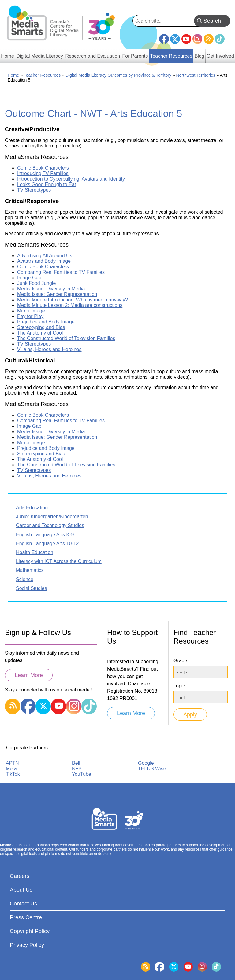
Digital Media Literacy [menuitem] (40, 56)
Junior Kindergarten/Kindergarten (52, 517)
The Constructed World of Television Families (66, 338)
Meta (11, 769)
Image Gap (29, 278)
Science (25, 579)
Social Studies (31, 588)
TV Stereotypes (34, 190)
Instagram (197, 39)
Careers (20, 876)
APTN (12, 763)
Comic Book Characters (43, 168)
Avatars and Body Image (44, 261)
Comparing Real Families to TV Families (61, 272)
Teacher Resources (42, 75)
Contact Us (23, 904)
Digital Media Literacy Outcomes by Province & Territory (118, 75)
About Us (21, 890)
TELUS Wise (152, 769)
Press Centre (26, 917)
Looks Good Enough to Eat (47, 184)
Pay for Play (30, 316)
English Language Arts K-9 (45, 535)
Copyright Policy (30, 931)
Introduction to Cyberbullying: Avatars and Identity (71, 179)
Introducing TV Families (43, 173)
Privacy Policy (27, 945)
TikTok (220, 39)
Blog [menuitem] (200, 56)
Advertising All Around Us (45, 256)
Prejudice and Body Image (46, 322)
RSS (209, 39)
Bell (76, 763)
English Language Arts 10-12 (47, 544)
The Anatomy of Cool (40, 333)
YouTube (186, 39)
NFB (77, 769)
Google (146, 763)
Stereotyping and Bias (41, 327)
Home (13, 75)
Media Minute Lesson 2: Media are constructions (70, 305)
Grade (180, 661)
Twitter (175, 39)
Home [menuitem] (7, 56)
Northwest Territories (196, 75)
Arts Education (32, 508)
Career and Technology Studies (50, 525)
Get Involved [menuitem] (220, 56)
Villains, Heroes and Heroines (49, 349)
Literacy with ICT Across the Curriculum (59, 561)
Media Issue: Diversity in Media (51, 289)
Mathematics (30, 570)
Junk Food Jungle (36, 283)
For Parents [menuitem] (135, 56)
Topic (179, 686)
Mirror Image (31, 311)
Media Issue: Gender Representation (57, 294)
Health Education (35, 552)
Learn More (29, 675)
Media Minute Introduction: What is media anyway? (73, 300)
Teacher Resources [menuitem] (171, 56)
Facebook (164, 36)
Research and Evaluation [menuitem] (93, 56)
